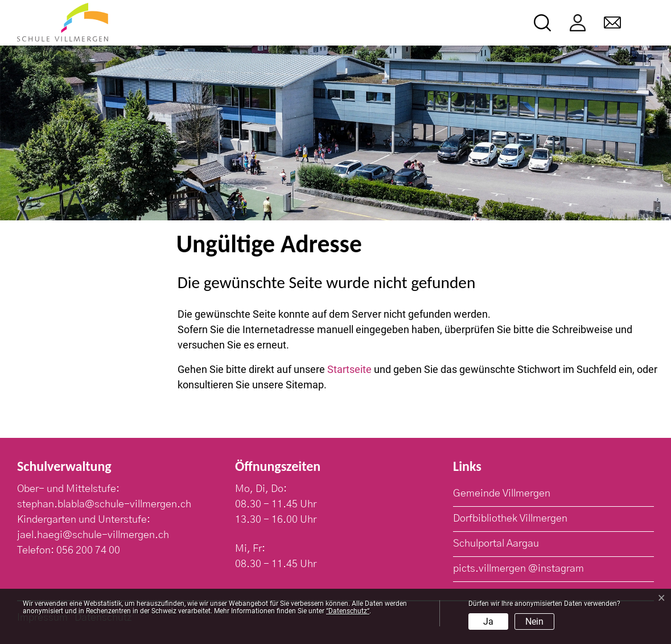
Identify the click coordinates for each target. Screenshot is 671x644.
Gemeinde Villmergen (502, 494)
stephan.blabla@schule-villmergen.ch (104, 504)
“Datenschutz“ (348, 611)
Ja (488, 622)
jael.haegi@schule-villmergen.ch (93, 535)
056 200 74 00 (88, 551)
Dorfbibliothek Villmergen (510, 519)
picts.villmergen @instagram (518, 569)
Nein (534, 622)
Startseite (349, 369)
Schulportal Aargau (496, 544)
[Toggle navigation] (646, 23)
